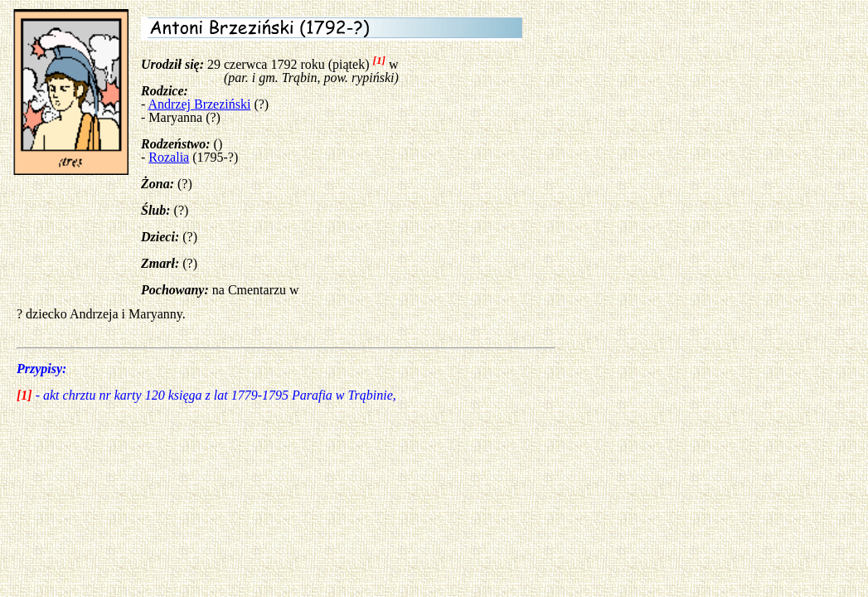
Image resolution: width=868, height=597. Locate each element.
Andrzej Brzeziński (199, 104)
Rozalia (169, 157)
